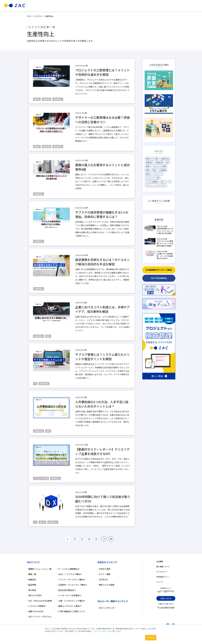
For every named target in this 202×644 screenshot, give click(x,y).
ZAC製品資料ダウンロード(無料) (159, 270)
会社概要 (160, 561)
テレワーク (158, 174)
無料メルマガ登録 (107, 585)
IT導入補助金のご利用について (72, 611)
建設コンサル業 (152, 159)
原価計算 (159, 162)
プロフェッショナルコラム (156, 186)
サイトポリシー (162, 572)
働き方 (149, 174)
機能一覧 (32, 574)
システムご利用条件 (37, 606)
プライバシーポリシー (101, 631)
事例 (148, 170)
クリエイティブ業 (153, 178)
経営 (154, 170)
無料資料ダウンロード (186, 6)
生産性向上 (165, 159)
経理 (148, 166)
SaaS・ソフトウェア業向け (70, 574)
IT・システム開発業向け (69, 569)
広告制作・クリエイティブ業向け (73, 585)
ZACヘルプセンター (107, 608)
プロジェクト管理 (159, 166)
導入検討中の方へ (135, 6)
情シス (163, 182)
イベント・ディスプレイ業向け (72, 580)
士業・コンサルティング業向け (72, 601)
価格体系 (32, 580)
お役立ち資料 (105, 569)
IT (170, 182)
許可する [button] (151, 638)
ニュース (160, 582)
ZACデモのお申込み (159, 278)
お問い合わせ (166, 598)
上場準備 (163, 170)
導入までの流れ (35, 595)
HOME (29, 16)
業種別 (61, 6)
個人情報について (163, 566)
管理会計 (149, 162)
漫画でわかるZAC (36, 611)
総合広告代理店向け (67, 590)
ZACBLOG (103, 580)
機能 (85, 6)
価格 (95, 6)
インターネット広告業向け (70, 595)
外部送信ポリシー (163, 577)
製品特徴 (74, 6)
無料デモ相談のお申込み (162, 5)
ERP (167, 162)
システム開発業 (152, 182)
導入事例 (104, 6)
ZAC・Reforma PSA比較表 (40, 601)
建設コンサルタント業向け (70, 606)
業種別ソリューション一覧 (40, 569)
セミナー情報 (105, 574)
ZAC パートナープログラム (40, 617)
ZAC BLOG (38, 16)
